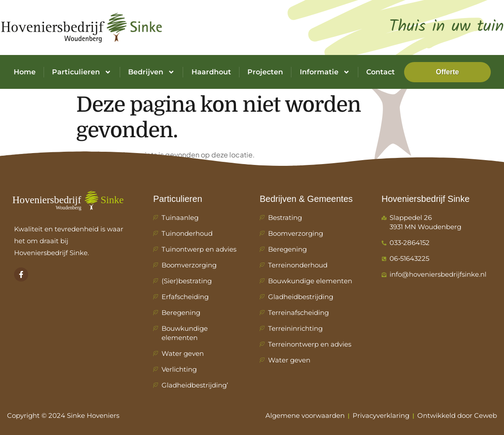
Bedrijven (151, 72)
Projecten (265, 72)
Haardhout (211, 72)
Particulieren (82, 72)
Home (25, 72)
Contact (381, 72)
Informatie (325, 72)
